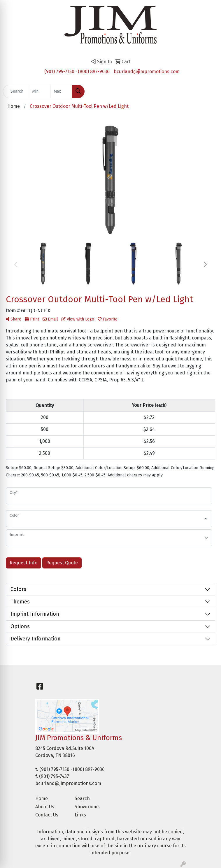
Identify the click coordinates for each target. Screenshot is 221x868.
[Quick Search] (16, 91)
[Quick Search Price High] (61, 91)
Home (42, 799)
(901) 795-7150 (59, 72)
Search (82, 799)
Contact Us (47, 815)
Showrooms (87, 807)
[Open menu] (209, 91)
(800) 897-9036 (94, 72)
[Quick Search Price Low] (40, 91)
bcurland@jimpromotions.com (147, 72)
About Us (45, 807)
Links (80, 815)
